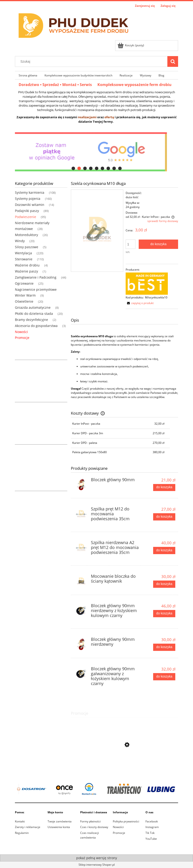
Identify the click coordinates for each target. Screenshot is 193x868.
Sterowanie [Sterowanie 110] (24, 259)
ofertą (109, 117)
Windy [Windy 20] (20, 241)
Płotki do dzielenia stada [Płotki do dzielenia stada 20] (34, 314)
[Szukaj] (173, 61)
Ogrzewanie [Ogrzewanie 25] (24, 283)
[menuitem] (28, 75)
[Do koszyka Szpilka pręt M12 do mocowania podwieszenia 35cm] (164, 517)
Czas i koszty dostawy (94, 827)
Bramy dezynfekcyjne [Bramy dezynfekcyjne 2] (31, 320)
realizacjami (87, 117)
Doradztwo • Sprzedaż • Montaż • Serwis (58, 85)
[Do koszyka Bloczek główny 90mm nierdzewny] (164, 647)
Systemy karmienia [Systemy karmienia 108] (30, 192)
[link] (96, 789)
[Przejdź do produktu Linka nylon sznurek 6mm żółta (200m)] (124, 766)
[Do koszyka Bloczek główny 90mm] (164, 488)
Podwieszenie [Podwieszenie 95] (26, 217)
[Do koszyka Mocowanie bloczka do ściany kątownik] (164, 584)
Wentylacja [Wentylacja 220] (23, 253)
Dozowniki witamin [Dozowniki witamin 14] (30, 205)
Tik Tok (150, 833)
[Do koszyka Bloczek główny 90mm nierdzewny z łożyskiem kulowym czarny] (164, 613)
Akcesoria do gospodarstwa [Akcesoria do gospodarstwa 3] (36, 326)
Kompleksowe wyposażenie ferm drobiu (134, 85)
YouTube (151, 839)
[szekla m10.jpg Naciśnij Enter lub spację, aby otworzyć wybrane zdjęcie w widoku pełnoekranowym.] (97, 231)
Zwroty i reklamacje (28, 827)
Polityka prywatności (126, 821)
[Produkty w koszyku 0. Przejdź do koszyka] (131, 45)
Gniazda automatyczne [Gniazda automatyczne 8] (33, 307)
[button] (140, 303)
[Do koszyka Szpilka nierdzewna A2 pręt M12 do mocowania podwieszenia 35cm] (164, 550)
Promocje (22, 338)
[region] (96, 152)
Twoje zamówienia (60, 821)
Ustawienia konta (59, 827)
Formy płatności (90, 821)
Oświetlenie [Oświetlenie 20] (24, 301)
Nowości (21, 332)
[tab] (73, 168)
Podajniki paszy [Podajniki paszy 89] (27, 211)
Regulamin (22, 833)
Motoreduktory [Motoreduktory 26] (26, 235)
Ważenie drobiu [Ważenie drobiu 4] (27, 265)
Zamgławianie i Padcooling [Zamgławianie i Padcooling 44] (36, 277)
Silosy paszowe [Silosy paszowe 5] (27, 247)
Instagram (152, 827)
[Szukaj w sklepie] (92, 61)
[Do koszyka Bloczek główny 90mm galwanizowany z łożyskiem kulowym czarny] (164, 677)
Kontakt (20, 821)
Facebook (152, 821)
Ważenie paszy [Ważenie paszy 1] (26, 271)
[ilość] (131, 244)
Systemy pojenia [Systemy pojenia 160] (28, 199)
